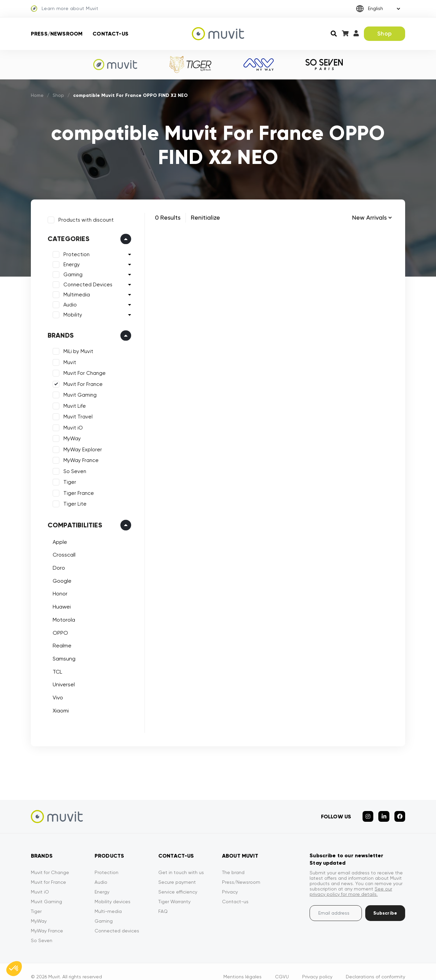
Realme (59, 643)
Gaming (70, 272)
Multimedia (73, 292)
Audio (67, 302)
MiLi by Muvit (75, 348)
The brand (233, 862)
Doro (56, 564)
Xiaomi (57, 707)
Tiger (66, 479)
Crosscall (61, 552)
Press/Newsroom (57, 34)
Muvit (66, 359)
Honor (57, 591)
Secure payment (177, 872)
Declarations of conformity (375, 966)
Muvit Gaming (77, 392)
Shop (385, 34)
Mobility (69, 312)
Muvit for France (48, 872)
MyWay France (78, 457)
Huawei (58, 603)
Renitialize (205, 217)
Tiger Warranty (174, 891)
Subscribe (385, 903)
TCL (54, 668)
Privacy (230, 881)
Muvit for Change (50, 862)
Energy (68, 262)
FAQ (163, 901)
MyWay (69, 436)
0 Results (168, 217)
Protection (73, 251)
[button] (14, 969)
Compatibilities (72, 522)
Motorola (61, 616)
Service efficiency (178, 881)
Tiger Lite (72, 501)
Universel (60, 681)
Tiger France (75, 490)
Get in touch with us (181, 862)
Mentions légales (242, 966)
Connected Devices (85, 282)
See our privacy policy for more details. (351, 881)
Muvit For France (80, 381)
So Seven (71, 468)
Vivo (54, 694)
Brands (57, 332)
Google (59, 578)
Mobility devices (113, 891)
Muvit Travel (75, 414)
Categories (65, 236)
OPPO (57, 629)
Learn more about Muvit (65, 9)
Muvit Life (71, 403)
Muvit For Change (81, 370)
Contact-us (111, 34)
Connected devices (117, 920)
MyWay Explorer (79, 446)
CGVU (282, 966)
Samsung (61, 655)
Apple (57, 539)
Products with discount (83, 217)
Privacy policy (317, 966)
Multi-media (108, 901)
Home (38, 95)
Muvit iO (70, 424)
